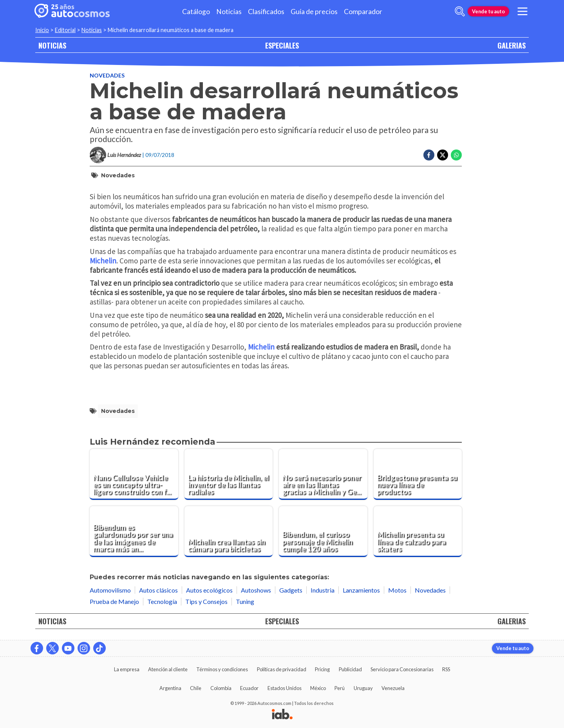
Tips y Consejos (206, 601)
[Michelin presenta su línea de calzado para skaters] (418, 532)
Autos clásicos (158, 590)
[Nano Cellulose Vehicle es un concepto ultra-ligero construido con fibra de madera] (134, 474)
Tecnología (162, 601)
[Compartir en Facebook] (429, 155)
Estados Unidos (285, 688)
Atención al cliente (168, 669)
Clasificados (266, 12)
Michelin (103, 261)
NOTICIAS (52, 45)
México (318, 688)
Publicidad (350, 669)
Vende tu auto (488, 11)
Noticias (229, 12)
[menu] (522, 11)
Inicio (42, 30)
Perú (340, 688)
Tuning (245, 601)
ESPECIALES (282, 45)
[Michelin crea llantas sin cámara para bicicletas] (229, 532)
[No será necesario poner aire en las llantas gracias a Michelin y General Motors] (323, 474)
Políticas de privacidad (282, 669)
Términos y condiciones (222, 669)
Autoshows (256, 590)
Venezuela (393, 688)
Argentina (170, 688)
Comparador (363, 12)
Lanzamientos (361, 590)
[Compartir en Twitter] (443, 155)
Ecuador (249, 688)
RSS (446, 669)
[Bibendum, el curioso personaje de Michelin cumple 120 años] (323, 532)
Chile (196, 688)
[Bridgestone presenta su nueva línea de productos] (418, 474)
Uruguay (363, 688)
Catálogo (196, 12)
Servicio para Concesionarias (402, 669)
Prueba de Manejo (114, 601)
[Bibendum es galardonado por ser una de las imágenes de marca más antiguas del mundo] (134, 532)
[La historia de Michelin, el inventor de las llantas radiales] (229, 474)
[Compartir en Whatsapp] (456, 155)
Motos (397, 590)
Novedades (107, 75)
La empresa (127, 669)
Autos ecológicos (209, 590)
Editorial (65, 30)
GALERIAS (512, 45)
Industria (323, 590)
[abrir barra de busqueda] (460, 11)
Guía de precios (314, 12)
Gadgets (291, 590)
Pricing (322, 669)
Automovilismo (110, 590)
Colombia (221, 688)
